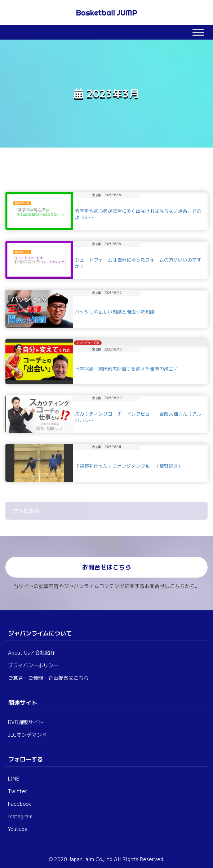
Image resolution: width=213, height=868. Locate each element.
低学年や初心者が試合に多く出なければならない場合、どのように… (138, 214)
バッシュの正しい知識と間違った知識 (119, 312)
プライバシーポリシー (33, 665)
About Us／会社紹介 (32, 653)
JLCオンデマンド (27, 735)
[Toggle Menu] (198, 32)
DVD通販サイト (26, 722)
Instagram (20, 816)
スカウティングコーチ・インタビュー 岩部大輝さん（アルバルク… (138, 417)
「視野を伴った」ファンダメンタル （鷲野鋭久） (129, 466)
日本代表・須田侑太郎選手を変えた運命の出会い (131, 369)
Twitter (18, 791)
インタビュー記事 (88, 343)
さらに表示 (26, 511)
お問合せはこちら (107, 567)
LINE (14, 779)
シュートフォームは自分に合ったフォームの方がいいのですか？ (138, 263)
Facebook (20, 804)
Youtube (18, 829)
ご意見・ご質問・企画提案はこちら (48, 678)
